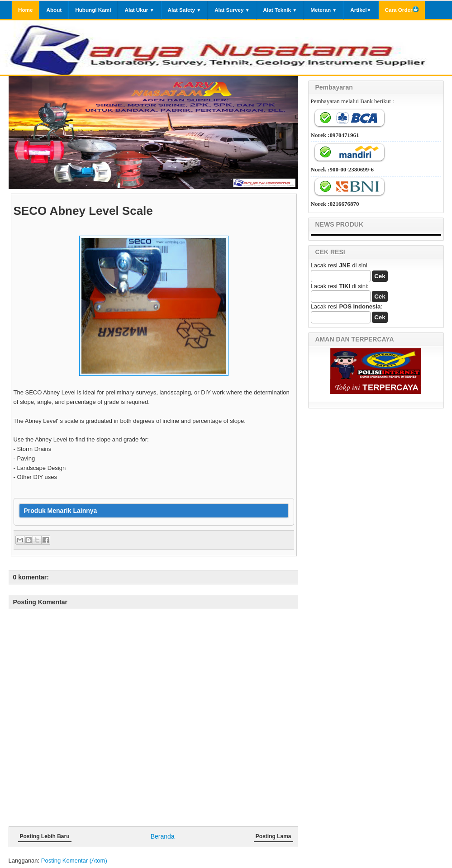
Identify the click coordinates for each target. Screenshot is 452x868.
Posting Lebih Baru (45, 836)
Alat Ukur (139, 10)
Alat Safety (185, 10)
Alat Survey (232, 10)
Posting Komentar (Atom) (74, 861)
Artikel (361, 10)
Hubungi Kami (93, 10)
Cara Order (402, 9)
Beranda (163, 836)
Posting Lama (274, 836)
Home (25, 10)
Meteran (324, 10)
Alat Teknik (280, 10)
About (54, 10)
